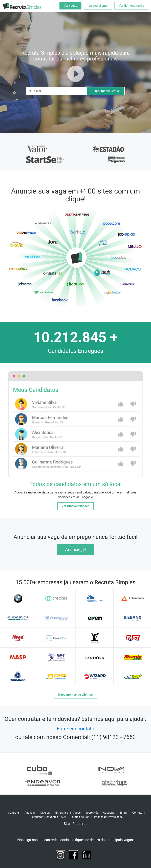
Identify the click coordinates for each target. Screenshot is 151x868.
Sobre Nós (92, 813)
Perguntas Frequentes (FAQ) (48, 817)
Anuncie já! (75, 550)
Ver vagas (70, 6)
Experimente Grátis (106, 91)
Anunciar (30, 813)
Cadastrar (109, 813)
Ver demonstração (131, 6)
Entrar (124, 813)
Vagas (77, 813)
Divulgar (45, 813)
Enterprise (62, 813)
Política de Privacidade (108, 817)
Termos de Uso (80, 817)
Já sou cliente (98, 6)
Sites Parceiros (75, 824)
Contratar (14, 813)
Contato (137, 813)
